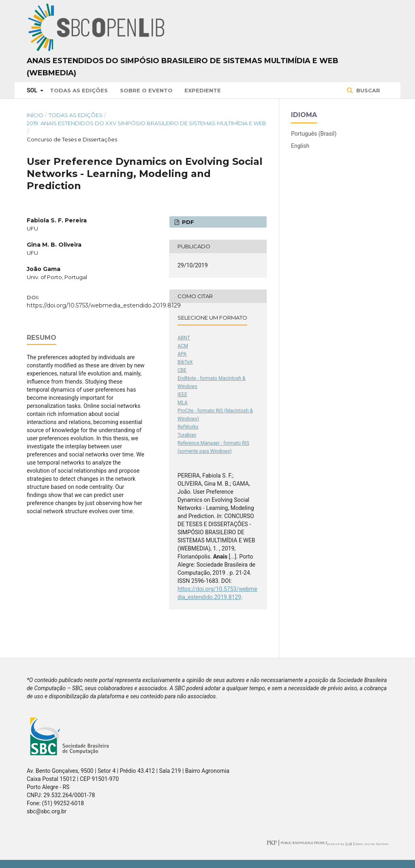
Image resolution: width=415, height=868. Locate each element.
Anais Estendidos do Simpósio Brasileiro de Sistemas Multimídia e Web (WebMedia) (183, 67)
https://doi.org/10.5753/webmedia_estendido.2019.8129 (104, 305)
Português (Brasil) (314, 134)
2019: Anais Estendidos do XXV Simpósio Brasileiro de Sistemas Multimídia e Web (147, 123)
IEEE (182, 395)
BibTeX (185, 362)
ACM (183, 346)
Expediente (203, 90)
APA (182, 354)
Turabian (187, 435)
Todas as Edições (79, 90)
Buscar (367, 90)
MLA (183, 403)
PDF (187, 222)
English (300, 146)
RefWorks (188, 427)
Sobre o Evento (146, 90)
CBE (182, 370)
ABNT (184, 338)
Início (35, 115)
